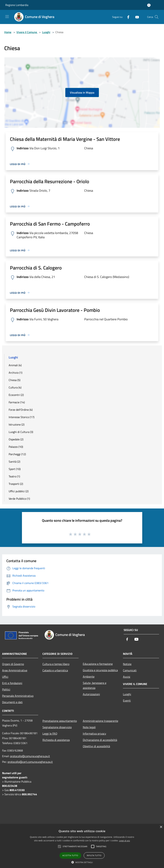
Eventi (127, 701)
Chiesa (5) (15, 380)
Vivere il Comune (27, 32)
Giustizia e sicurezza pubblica (100, 670)
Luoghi (46, 32)
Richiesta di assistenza (56, 740)
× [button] (161, 827)
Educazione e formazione (98, 664)
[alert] (82, 846)
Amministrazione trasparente (100, 721)
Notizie (127, 664)
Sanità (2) (14, 462)
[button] (82, 862)
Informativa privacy (94, 734)
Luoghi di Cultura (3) (21, 432)
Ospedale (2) (16, 439)
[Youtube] (136, 17)
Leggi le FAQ (50, 734)
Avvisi (127, 677)
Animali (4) (15, 365)
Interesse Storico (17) (21, 417)
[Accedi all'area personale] (149, 5)
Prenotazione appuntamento (60, 721)
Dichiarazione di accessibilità (100, 740)
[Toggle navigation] (7, 17)
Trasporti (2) (16, 484)
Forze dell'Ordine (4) (21, 410)
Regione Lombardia (17, 5)
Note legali (89, 727)
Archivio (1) (15, 373)
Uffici (5, 677)
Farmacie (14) (17, 402)
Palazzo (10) (16, 447)
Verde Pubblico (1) (19, 499)
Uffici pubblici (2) (19, 491)
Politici (6, 689)
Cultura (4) (15, 387)
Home (8, 32)
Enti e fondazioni (12, 683)
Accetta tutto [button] (70, 855)
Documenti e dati (12, 702)
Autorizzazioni (91, 694)
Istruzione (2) (17, 424)
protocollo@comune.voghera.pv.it (30, 756)
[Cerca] (157, 17)
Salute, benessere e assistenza (95, 685)
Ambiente (89, 677)
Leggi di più (125, 841)
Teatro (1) (14, 476)
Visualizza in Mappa (82, 92)
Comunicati (130, 670)
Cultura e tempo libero (56, 664)
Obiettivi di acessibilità (96, 746)
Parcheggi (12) (17, 454)
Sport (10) (15, 469)
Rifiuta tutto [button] (94, 855)
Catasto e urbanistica (55, 670)
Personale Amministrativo (18, 696)
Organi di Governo (13, 664)
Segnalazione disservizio (57, 727)
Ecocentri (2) (16, 395)
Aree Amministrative (15, 670)
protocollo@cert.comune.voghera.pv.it (30, 762)
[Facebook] (127, 17)
